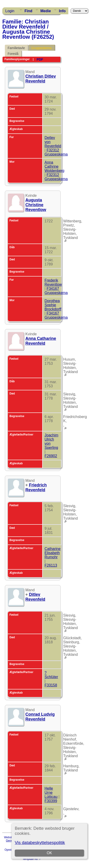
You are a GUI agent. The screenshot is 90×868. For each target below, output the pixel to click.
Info (62, 11)
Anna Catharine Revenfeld (41, 341)
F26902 (51, 456)
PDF (40, 59)
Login (10, 11)
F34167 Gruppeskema (56, 291)
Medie (46, 11)
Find (28, 11)
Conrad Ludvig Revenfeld (40, 717)
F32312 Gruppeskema (56, 152)
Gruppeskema (42, 48)
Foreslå (13, 54)
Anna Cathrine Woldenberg (54, 166)
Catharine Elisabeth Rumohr (52, 553)
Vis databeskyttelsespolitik (40, 843)
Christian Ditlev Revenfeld (41, 79)
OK (49, 853)
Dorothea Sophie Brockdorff (53, 305)
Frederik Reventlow (53, 282)
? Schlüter (51, 675)
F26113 (51, 565)
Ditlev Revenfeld (35, 597)
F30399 (51, 801)
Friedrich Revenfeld (36, 487)
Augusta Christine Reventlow (36, 205)
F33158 (51, 685)
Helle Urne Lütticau (51, 793)
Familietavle (16, 48)
